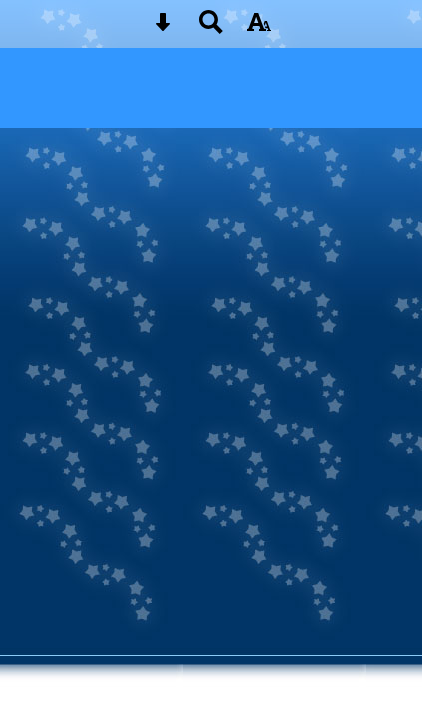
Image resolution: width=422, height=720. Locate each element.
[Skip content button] (163, 28)
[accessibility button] (259, 28)
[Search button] (211, 28)
